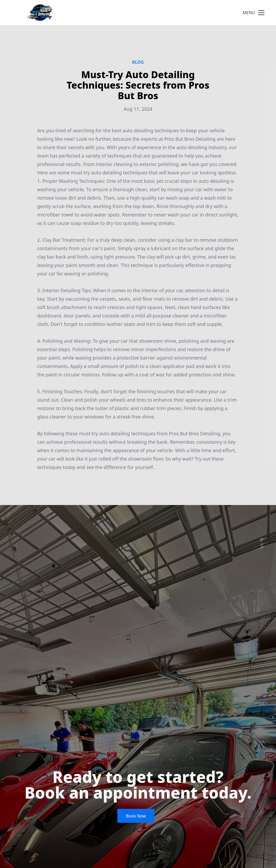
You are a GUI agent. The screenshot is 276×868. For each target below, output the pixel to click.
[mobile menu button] (261, 13)
